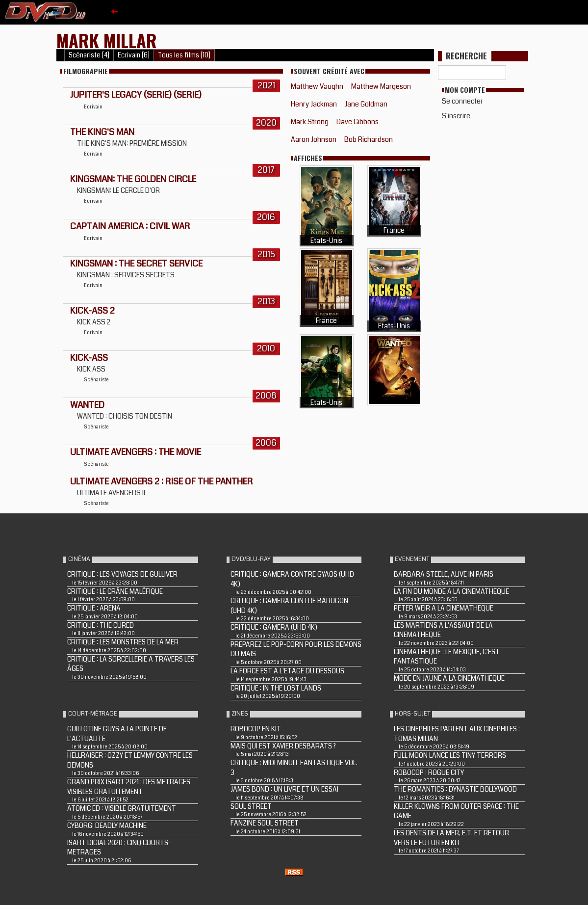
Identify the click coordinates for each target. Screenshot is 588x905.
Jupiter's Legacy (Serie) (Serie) (136, 95)
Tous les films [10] (184, 55)
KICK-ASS (89, 358)
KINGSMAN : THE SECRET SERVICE (136, 264)
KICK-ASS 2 (92, 311)
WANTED (87, 405)
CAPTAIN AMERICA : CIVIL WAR (130, 226)
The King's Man (102, 132)
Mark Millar (107, 40)
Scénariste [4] (89, 55)
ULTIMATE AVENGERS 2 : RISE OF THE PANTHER (161, 481)
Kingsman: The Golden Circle (133, 179)
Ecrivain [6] (134, 55)
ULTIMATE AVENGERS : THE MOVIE (136, 452)
